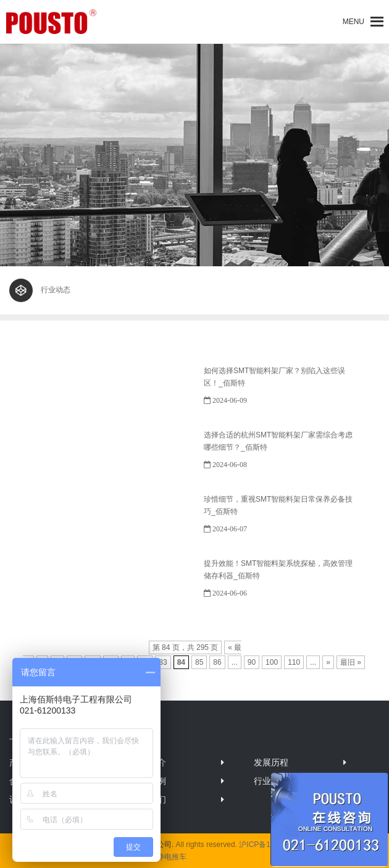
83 (163, 662)
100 (272, 662)
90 (252, 662)
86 (217, 662)
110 (294, 662)
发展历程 (271, 762)
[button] (353, 22)
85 (199, 662)
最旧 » (351, 662)
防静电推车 (168, 857)
